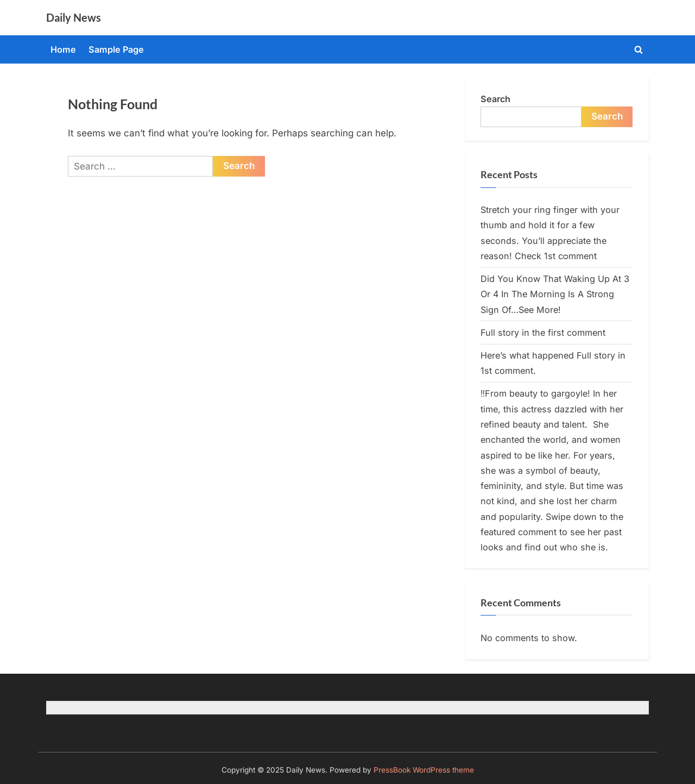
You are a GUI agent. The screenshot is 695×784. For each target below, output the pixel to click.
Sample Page (116, 49)
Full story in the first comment (543, 333)
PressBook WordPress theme (424, 770)
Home (63, 49)
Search (495, 99)
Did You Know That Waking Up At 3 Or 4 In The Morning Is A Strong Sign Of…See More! (555, 294)
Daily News (74, 17)
